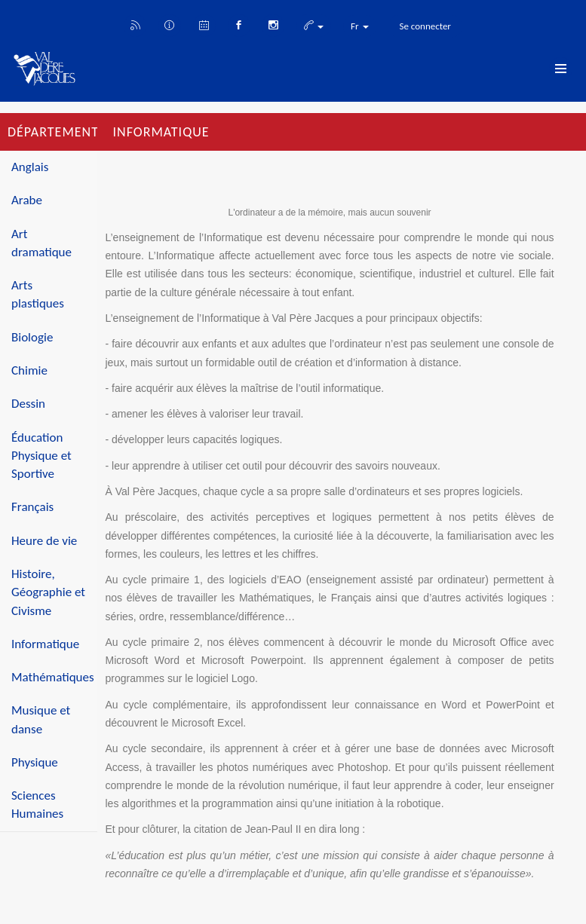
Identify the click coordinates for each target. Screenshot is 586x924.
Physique (35, 762)
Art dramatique (41, 243)
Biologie (32, 337)
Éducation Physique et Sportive (41, 456)
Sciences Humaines (37, 805)
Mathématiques (53, 677)
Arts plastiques (38, 294)
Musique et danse (41, 719)
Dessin (28, 404)
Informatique (45, 644)
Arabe (27, 200)
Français (32, 507)
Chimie (29, 370)
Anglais (30, 167)
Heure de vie (44, 541)
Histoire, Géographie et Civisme (48, 592)
